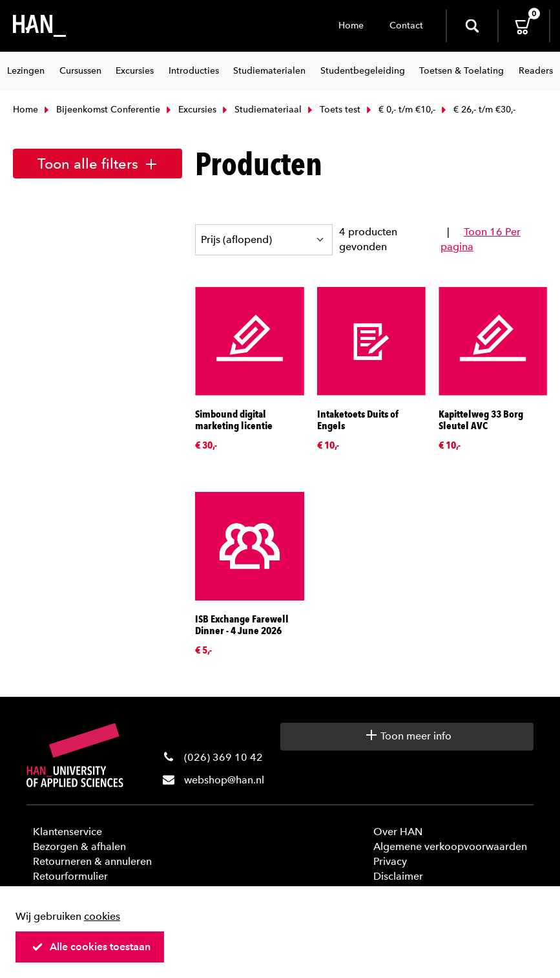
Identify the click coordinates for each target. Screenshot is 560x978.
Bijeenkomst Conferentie (101, 110)
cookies (102, 916)
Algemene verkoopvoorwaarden (450, 846)
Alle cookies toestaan (91, 947)
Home (351, 26)
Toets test (333, 110)
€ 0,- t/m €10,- (399, 110)
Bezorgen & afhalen (79, 846)
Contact (406, 26)
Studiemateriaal (261, 110)
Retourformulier (70, 876)
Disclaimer (398, 876)
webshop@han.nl (224, 780)
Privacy (390, 861)
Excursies (190, 110)
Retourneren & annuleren (92, 861)
